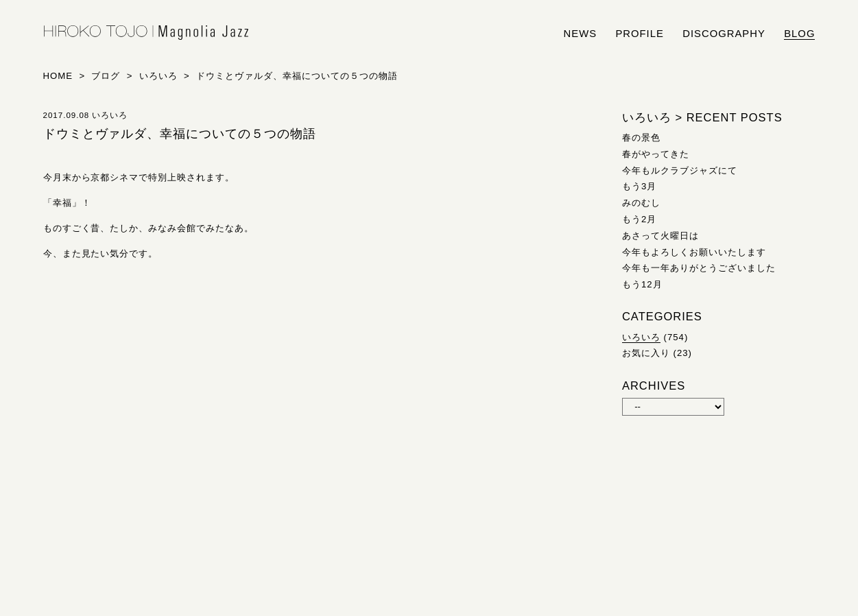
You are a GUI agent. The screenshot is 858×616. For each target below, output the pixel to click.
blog (799, 34)
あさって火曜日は (660, 236)
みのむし (641, 203)
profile (639, 34)
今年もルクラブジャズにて (680, 170)
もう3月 (639, 186)
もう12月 (642, 284)
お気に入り (646, 353)
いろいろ (641, 337)
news (581, 34)
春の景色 (641, 138)
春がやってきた (656, 154)
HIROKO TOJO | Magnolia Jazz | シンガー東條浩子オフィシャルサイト (146, 33)
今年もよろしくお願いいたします (694, 252)
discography (724, 34)
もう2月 (639, 219)
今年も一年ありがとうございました (699, 268)
